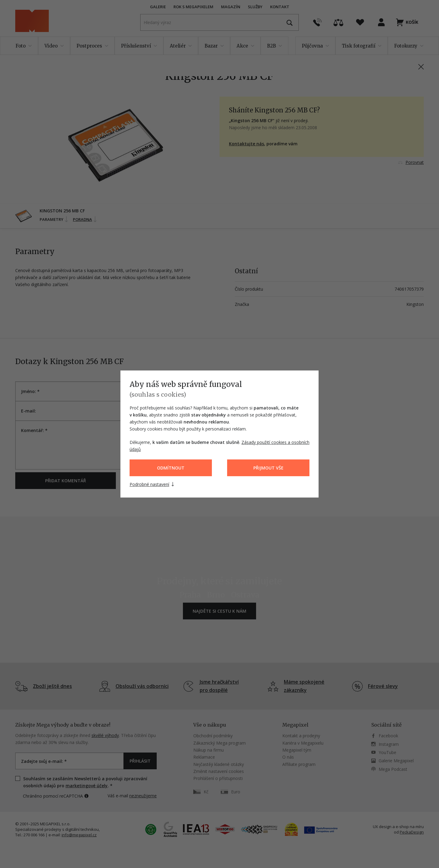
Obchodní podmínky (213, 736)
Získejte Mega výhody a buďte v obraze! (63, 725)
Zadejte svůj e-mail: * (44, 761)
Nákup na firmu (209, 750)
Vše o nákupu (210, 725)
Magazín (231, 7)
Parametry (54, 219)
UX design (382, 827)
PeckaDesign (412, 832)
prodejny (311, 736)
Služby (255, 7)
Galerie (158, 7)
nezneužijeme (143, 796)
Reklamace (204, 757)
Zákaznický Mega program (220, 743)
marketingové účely (87, 786)
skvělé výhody (105, 735)
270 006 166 (34, 835)
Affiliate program (299, 764)
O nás (288, 757)
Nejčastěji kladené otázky (219, 764)
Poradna (85, 219)
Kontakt (280, 7)
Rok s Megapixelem (193, 7)
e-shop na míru (410, 827)
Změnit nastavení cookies (219, 771)
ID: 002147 (415, 61)
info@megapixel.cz (79, 835)
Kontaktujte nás (246, 144)
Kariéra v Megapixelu (303, 743)
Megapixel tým (297, 750)
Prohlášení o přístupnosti (218, 778)
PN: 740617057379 (386, 61)
